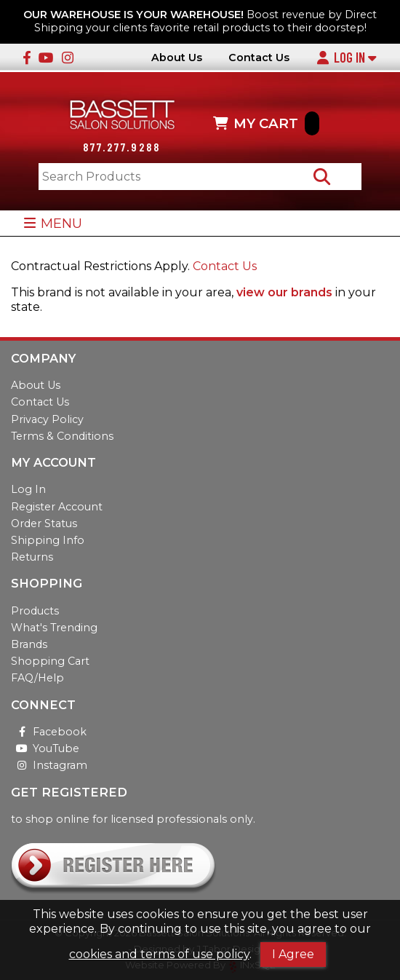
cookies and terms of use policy (159, 954)
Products (35, 611)
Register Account (57, 507)
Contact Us (259, 58)
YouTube (45, 748)
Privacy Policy (47, 419)
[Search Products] (322, 177)
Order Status (44, 523)
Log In (346, 58)
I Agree (293, 954)
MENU (53, 223)
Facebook (49, 732)
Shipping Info (48, 540)
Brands (29, 644)
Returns (32, 557)
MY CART (266, 123)
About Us (177, 58)
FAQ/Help (37, 678)
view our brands (284, 292)
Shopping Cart (50, 661)
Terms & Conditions (62, 436)
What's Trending (54, 628)
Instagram (49, 765)
